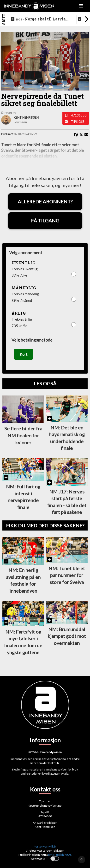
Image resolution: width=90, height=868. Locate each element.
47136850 (79, 115)
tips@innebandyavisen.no (45, 806)
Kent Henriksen (45, 827)
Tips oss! (78, 122)
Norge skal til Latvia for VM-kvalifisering (41, 19)
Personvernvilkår (45, 846)
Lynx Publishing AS (60, 855)
